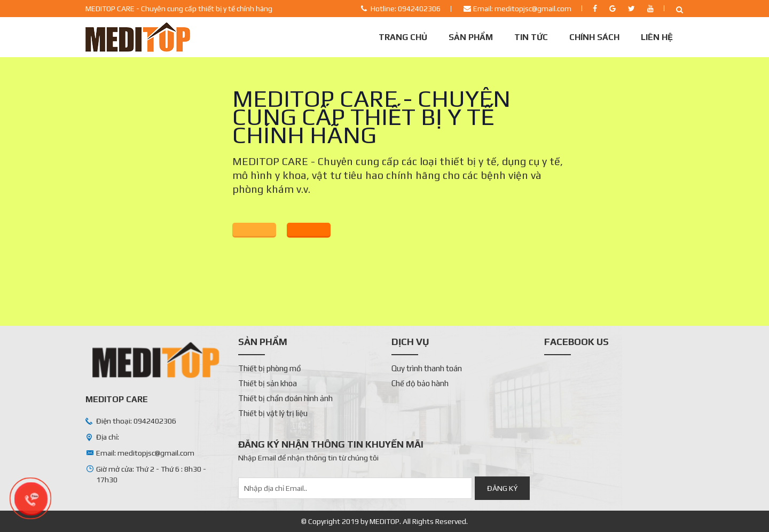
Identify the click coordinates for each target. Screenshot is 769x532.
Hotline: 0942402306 (406, 9)
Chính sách (594, 37)
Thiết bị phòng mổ (270, 368)
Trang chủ (403, 37)
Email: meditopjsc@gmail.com (522, 9)
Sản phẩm (471, 37)
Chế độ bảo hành (420, 383)
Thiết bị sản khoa (268, 383)
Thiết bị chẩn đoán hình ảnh (285, 398)
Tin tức (531, 37)
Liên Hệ (657, 37)
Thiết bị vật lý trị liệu (273, 413)
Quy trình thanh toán (427, 368)
